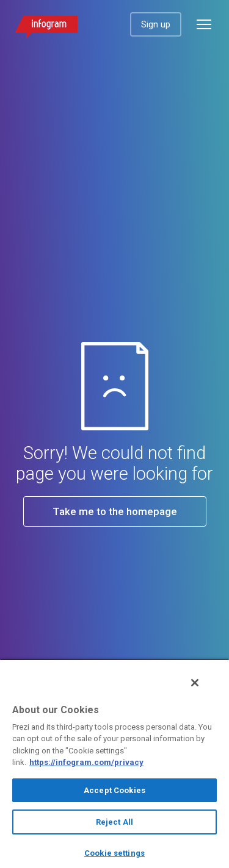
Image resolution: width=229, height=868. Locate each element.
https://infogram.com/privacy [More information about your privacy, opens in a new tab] (86, 762)
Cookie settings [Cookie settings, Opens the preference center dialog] (114, 853)
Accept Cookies (114, 790)
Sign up (156, 24)
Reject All (114, 822)
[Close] (195, 683)
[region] (114, 763)
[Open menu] (204, 24)
